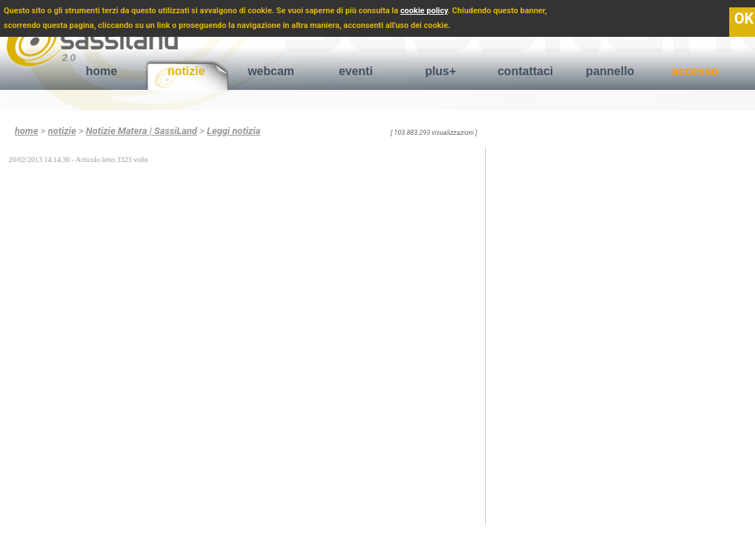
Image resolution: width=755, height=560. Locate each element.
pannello (610, 71)
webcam (271, 71)
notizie (186, 71)
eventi (355, 71)
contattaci (526, 71)
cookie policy (424, 11)
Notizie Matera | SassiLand (141, 131)
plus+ (440, 71)
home (101, 71)
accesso (695, 71)
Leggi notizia (234, 131)
